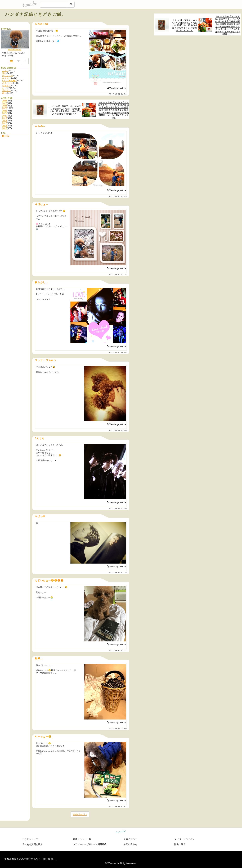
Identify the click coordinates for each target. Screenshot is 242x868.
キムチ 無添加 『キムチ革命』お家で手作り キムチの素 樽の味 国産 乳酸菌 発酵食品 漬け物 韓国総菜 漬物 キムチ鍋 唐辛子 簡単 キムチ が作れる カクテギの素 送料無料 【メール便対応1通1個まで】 (228, 25)
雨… (4, 93)
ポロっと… (7, 83)
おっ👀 (6, 88)
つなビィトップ (30, 839)
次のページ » (80, 814)
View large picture (116, 88)
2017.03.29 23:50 (118, 430)
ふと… (5, 71)
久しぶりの (7, 76)
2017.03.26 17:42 (118, 807)
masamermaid (15, 50)
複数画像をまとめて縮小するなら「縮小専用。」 (31, 859)
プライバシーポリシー (84, 844)
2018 (5, 121)
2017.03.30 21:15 (118, 275)
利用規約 (102, 844)
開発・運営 (180, 844)
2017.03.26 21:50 (118, 729)
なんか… (6, 78)
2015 (5, 128)
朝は (4, 73)
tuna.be (121, 832)
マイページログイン (184, 839)
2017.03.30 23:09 (118, 196)
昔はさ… (6, 91)
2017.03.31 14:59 (118, 94)
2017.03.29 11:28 (118, 651)
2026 (5, 101)
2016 (5, 126)
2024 (5, 106)
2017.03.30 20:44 (118, 352)
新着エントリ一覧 (82, 839)
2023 (5, 108)
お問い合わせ (130, 844)
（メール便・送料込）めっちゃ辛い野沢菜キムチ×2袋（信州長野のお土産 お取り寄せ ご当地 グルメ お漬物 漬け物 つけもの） (184, 25)
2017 (5, 123)
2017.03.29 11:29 (118, 573)
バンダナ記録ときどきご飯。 (36, 14)
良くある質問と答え (32, 844)
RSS (6, 136)
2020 (5, 116)
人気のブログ (130, 839)
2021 (5, 113)
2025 (5, 103)
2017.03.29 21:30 (118, 509)
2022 (5, 111)
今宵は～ (6, 86)
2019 (5, 118)
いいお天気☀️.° (9, 81)
